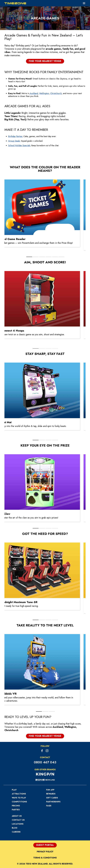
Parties (16, 810)
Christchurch (56, 93)
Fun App (50, 790)
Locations (18, 824)
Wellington (44, 93)
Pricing (16, 806)
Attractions (19, 794)
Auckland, (34, 93)
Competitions (19, 802)
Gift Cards (52, 798)
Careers (16, 832)
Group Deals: (14, 141)
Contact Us (18, 820)
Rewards (51, 794)
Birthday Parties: (16, 136)
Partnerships (53, 802)
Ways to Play (19, 798)
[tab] (29, 257)
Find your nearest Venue (45, 61)
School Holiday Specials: (19, 146)
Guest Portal (45, 845)
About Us (17, 816)
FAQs (49, 806)
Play (14, 790)
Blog (15, 828)
